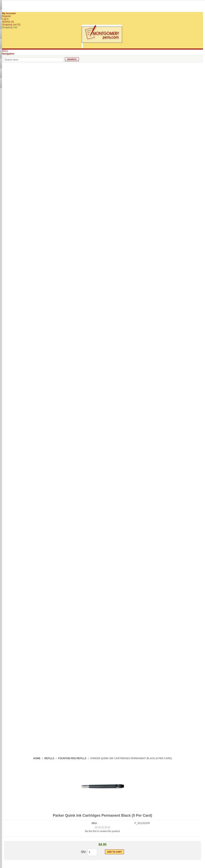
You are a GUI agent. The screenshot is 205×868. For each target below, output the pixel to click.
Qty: (84, 852)
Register (7, 16)
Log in (5, 19)
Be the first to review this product (102, 831)
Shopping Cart (10, 27)
